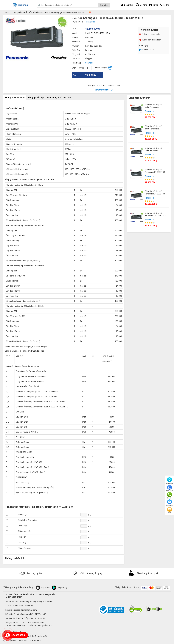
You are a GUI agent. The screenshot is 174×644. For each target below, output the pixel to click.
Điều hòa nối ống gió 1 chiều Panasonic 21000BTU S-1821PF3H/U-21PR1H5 (155, 108)
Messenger (170, 503)
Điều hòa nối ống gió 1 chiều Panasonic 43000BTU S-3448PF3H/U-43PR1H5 (155, 130)
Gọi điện (170, 495)
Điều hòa (69, 114)
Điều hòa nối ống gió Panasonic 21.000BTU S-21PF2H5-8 (155, 172)
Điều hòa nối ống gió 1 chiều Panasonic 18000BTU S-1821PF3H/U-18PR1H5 (156, 152)
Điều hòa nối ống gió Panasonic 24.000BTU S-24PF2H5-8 (156, 215)
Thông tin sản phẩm (15, 98)
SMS (170, 510)
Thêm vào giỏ (103, 68)
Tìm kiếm (104, 5)
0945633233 (146, 50)
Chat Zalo (170, 488)
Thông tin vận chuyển (150, 34)
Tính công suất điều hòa (59, 98)
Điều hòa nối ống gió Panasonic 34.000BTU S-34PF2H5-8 (155, 194)
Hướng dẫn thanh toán (150, 40)
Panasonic (149, 111)
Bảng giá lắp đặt (36, 98)
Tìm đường (170, 481)
